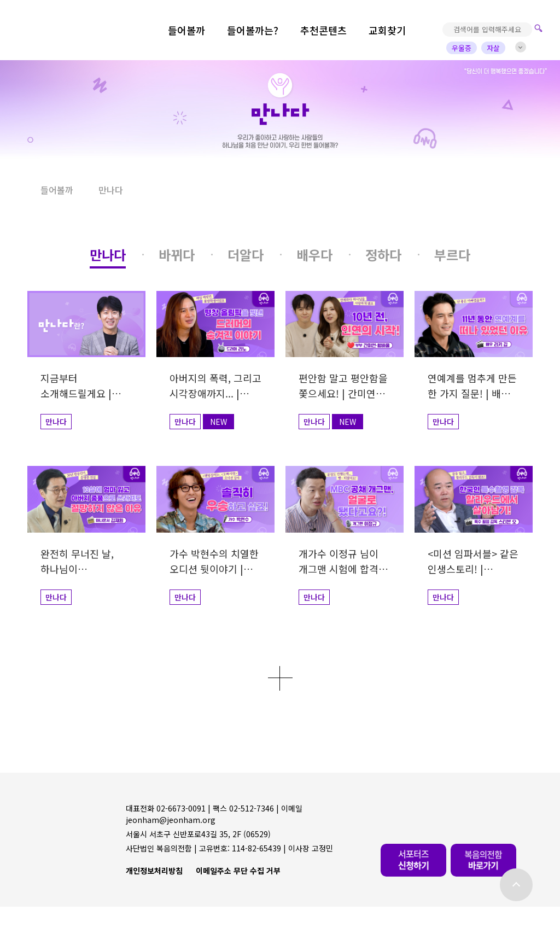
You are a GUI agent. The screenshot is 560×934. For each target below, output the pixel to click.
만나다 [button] (111, 190)
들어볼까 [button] (57, 190)
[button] (14, 190)
